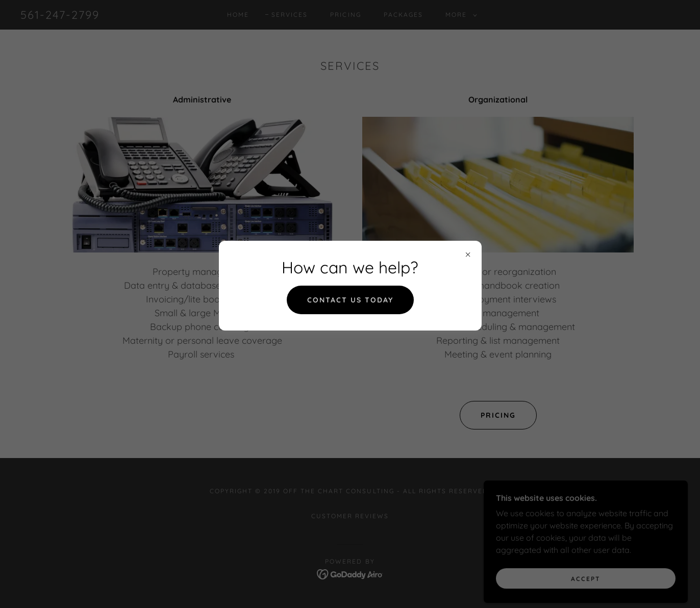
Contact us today (350, 300)
